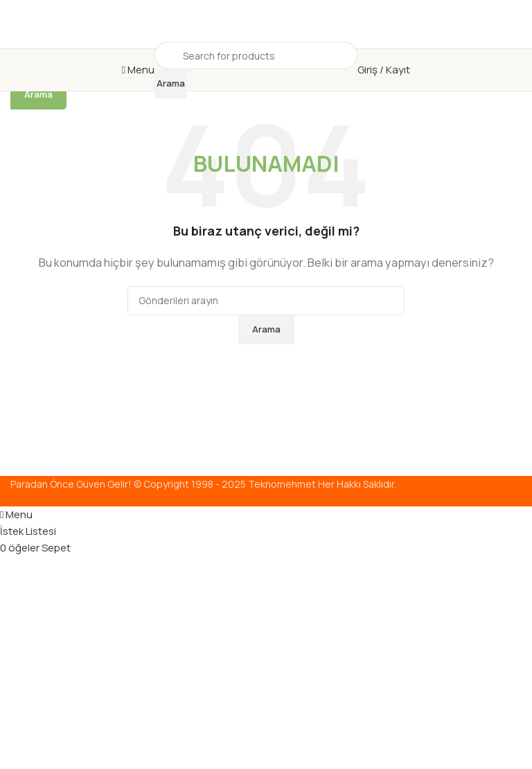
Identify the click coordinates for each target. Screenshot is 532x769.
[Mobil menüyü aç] (138, 70)
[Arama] (256, 55)
